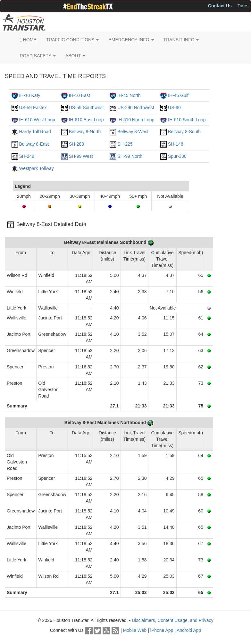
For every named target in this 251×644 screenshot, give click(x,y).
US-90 (174, 108)
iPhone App (162, 630)
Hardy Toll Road (35, 132)
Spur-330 (177, 156)
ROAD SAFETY (38, 56)
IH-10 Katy (29, 95)
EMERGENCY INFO (131, 40)
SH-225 (125, 144)
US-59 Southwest (86, 108)
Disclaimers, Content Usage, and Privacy (172, 620)
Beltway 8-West (133, 132)
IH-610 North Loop (136, 120)
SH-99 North (130, 156)
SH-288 (76, 144)
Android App (189, 630)
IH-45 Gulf (178, 95)
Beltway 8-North (85, 132)
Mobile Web (135, 630)
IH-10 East (79, 95)
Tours (243, 6)
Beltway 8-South (184, 132)
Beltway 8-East (34, 144)
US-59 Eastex (33, 108)
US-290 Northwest (136, 108)
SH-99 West (81, 156)
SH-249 (26, 156)
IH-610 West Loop (37, 120)
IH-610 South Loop (187, 120)
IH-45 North (129, 95)
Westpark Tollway (36, 168)
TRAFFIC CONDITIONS (73, 40)
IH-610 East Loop (86, 120)
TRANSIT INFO (181, 40)
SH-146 (176, 144)
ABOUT (75, 56)
